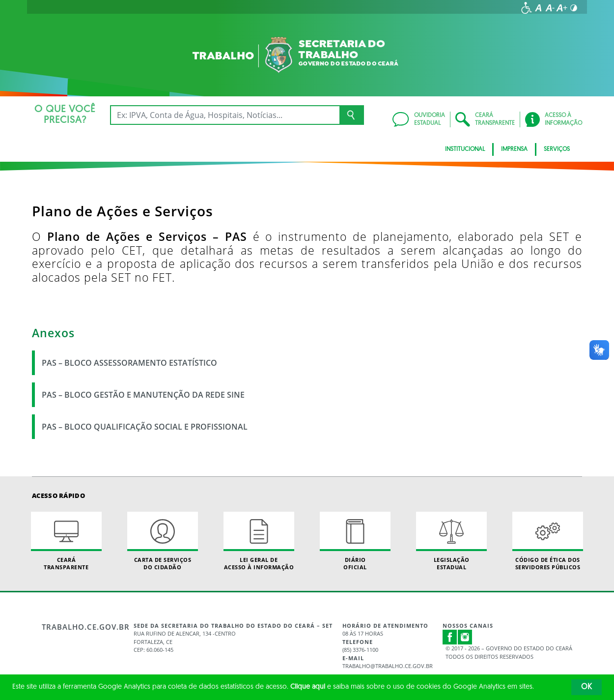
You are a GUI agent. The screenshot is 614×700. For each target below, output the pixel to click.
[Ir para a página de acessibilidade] (527, 8)
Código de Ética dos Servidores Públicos (548, 541)
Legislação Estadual (451, 541)
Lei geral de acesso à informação (259, 541)
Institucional (465, 149)
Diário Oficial (355, 541)
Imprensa (514, 149)
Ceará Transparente (66, 541)
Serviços (557, 149)
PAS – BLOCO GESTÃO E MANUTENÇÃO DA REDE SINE (143, 395)
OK (586, 687)
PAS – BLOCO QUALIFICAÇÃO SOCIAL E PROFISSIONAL (145, 427)
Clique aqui (308, 687)
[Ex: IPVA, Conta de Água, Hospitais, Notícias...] (225, 115)
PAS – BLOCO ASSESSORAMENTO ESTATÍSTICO (129, 363)
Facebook (450, 637)
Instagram (465, 637)
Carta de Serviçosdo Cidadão (163, 541)
